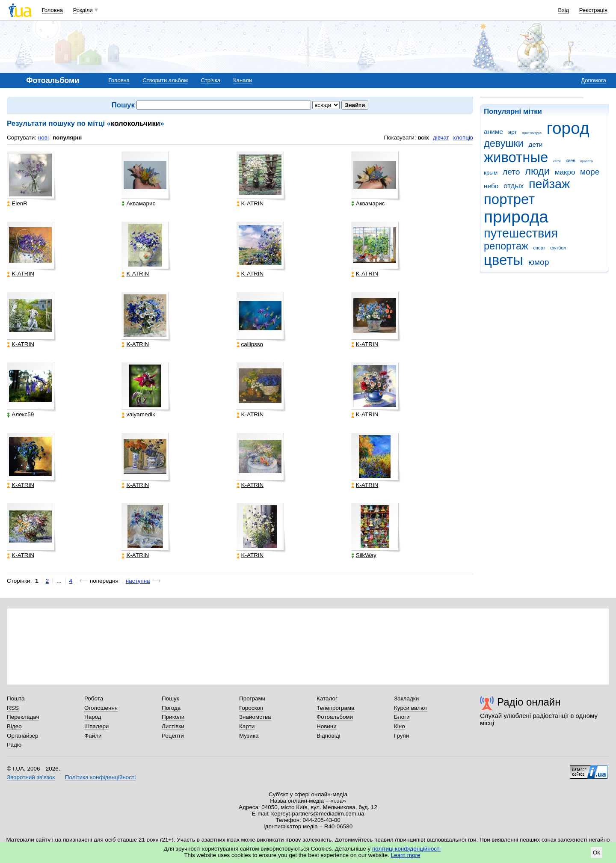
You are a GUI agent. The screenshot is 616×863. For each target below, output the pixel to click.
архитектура (532, 133)
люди (537, 171)
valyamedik (138, 415)
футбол (558, 248)
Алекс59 (20, 415)
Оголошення (101, 708)
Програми (252, 698)
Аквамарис (138, 204)
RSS (13, 708)
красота (587, 161)
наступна (138, 581)
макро (565, 172)
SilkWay (364, 555)
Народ (93, 717)
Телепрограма (336, 708)
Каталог (327, 698)
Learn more (406, 855)
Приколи (173, 717)
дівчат (441, 138)
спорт (539, 248)
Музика (249, 736)
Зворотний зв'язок (31, 777)
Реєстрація (593, 10)
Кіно (400, 726)
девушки (504, 143)
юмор (539, 262)
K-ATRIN (250, 204)
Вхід (564, 10)
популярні (67, 138)
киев (571, 160)
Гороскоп (251, 708)
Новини (327, 726)
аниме (493, 132)
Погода (171, 708)
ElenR (17, 204)
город (568, 128)
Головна (52, 10)
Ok (597, 853)
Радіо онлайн (529, 702)
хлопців (463, 138)
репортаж (506, 246)
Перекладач (23, 717)
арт (513, 132)
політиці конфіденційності (406, 849)
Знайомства (255, 717)
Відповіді (329, 736)
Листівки (173, 726)
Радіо (14, 745)
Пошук (170, 698)
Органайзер (22, 736)
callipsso (250, 344)
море (590, 172)
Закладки (406, 698)
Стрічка (210, 80)
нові (43, 138)
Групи (401, 736)
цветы (503, 260)
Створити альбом (165, 80)
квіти (557, 161)
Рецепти (173, 736)
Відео (14, 726)
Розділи (83, 10)
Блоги (402, 717)
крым (491, 173)
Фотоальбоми (335, 717)
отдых (514, 186)
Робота (94, 698)
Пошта (16, 698)
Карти (247, 726)
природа (516, 217)
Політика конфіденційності (100, 777)
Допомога (593, 80)
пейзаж (549, 184)
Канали (243, 80)
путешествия (521, 233)
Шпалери (96, 726)
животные (516, 157)
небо (491, 186)
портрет (509, 199)
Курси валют (411, 708)
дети (536, 144)
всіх (423, 138)
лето (511, 172)
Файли (93, 736)
